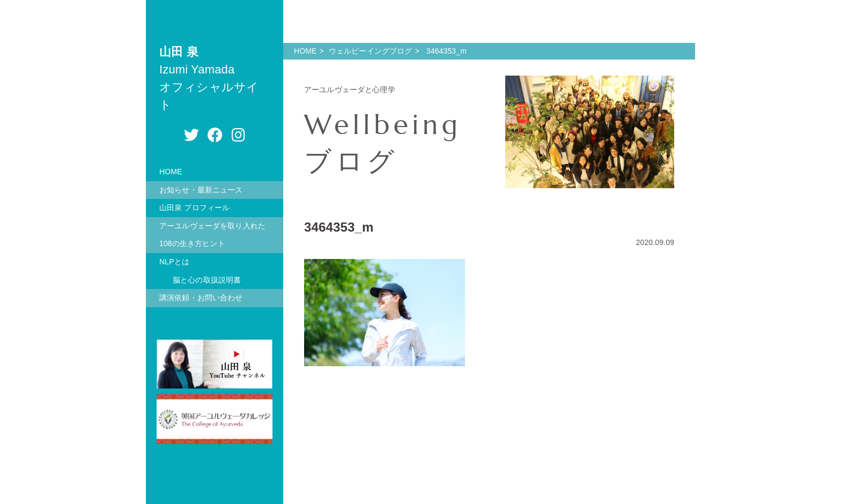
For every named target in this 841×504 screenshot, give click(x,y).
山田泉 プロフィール (194, 207)
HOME (171, 172)
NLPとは (174, 262)
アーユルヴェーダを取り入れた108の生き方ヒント (212, 235)
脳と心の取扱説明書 (207, 280)
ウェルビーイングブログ (371, 51)
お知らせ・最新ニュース (201, 190)
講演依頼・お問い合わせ (201, 298)
